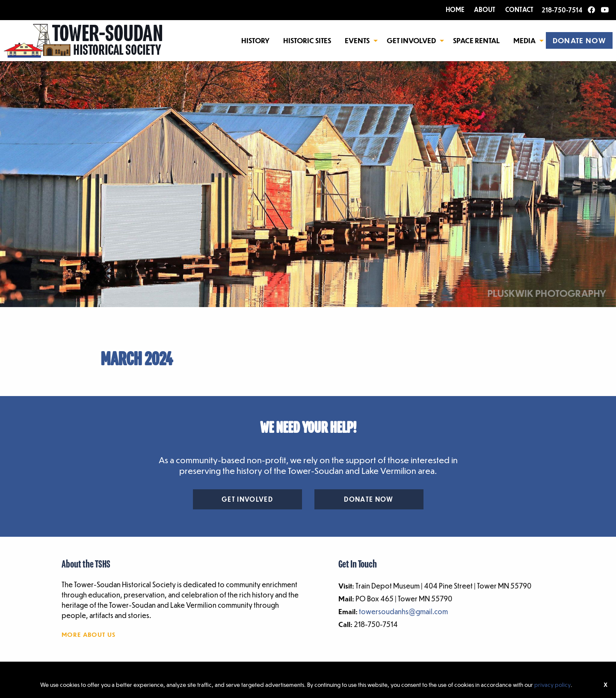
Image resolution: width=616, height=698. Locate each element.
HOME (455, 9)
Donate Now (369, 499)
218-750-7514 (562, 10)
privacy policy (552, 685)
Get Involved (411, 40)
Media (524, 40)
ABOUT (485, 9)
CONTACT (519, 9)
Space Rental (476, 40)
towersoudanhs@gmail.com (403, 611)
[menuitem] (255, 40)
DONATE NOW (579, 40)
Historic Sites (307, 40)
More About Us (89, 634)
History (255, 40)
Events (357, 40)
